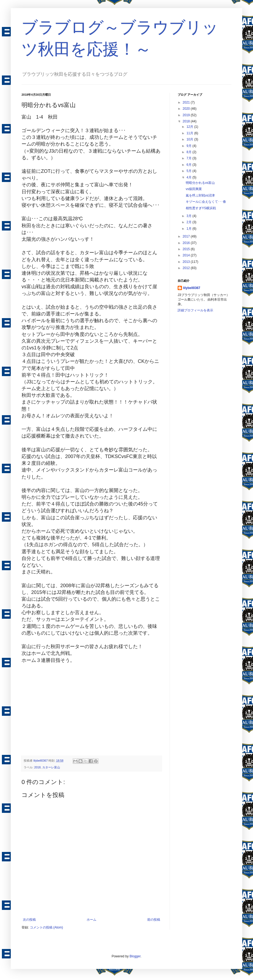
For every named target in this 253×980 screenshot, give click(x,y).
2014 (187, 255)
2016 (187, 243)
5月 (189, 171)
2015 (187, 249)
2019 (187, 115)
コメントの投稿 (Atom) (46, 927)
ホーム (92, 920)
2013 (187, 262)
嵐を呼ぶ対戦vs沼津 (200, 195)
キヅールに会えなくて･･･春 (206, 202)
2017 (187, 236)
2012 (187, 268)
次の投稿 (29, 920)
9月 (189, 146)
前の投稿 (154, 920)
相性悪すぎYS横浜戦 (201, 208)
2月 (189, 222)
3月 (189, 216)
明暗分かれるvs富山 (200, 183)
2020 (187, 109)
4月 (189, 177)
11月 (190, 133)
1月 (189, 229)
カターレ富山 (51, 767)
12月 (190, 127)
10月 (190, 139)
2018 (37, 767)
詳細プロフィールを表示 (195, 310)
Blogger (135, 956)
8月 (189, 152)
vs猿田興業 (194, 189)
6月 (189, 165)
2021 (187, 102)
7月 (189, 158)
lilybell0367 (192, 288)
